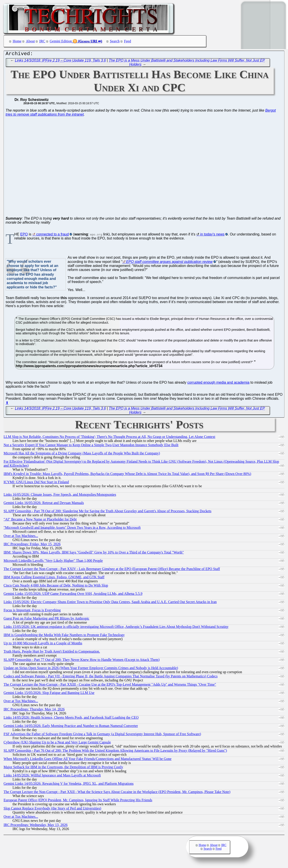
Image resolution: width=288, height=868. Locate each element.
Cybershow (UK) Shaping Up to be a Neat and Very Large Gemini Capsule (57, 743)
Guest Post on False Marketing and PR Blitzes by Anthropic (46, 619)
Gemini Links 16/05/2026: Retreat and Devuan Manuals (44, 504)
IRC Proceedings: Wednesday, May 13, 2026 (36, 826)
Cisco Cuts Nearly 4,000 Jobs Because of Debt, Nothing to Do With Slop (56, 586)
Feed (127, 41)
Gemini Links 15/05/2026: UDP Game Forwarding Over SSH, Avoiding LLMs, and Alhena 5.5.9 (73, 595)
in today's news (212, 235)
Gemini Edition (61, 41)
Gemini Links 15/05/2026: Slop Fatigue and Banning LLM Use (49, 694)
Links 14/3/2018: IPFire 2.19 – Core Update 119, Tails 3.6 (60, 61)
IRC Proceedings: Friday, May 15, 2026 (32, 545)
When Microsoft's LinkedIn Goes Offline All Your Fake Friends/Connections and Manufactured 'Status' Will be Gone (88, 760)
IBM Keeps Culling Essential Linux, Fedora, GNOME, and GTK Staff (54, 578)
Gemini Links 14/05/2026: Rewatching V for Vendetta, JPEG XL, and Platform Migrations (69, 785)
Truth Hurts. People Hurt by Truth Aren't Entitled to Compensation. (52, 653)
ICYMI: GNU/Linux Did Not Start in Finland (36, 483)
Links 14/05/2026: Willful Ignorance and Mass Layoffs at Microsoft (52, 776)
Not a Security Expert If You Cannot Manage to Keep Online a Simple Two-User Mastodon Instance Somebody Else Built (91, 446)
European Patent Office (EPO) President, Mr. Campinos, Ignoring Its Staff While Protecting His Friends (78, 801)
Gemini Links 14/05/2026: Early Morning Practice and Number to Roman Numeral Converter (71, 727)
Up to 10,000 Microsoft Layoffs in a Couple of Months (43, 644)
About (30, 41)
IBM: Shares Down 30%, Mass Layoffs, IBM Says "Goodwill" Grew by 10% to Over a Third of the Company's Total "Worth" (94, 553)
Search (115, 41)
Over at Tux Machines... (21, 537)
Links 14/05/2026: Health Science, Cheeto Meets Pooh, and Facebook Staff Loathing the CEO (71, 719)
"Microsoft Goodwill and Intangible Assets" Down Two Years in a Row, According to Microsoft (72, 529)
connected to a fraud (52, 235)
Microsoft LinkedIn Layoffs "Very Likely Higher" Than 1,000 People (53, 562)
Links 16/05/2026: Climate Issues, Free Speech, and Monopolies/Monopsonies (60, 496)
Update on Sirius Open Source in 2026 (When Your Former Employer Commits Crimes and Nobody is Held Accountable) (91, 669)
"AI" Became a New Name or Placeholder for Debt (40, 520)
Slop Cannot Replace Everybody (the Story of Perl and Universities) (52, 809)
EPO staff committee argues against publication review (169, 263)
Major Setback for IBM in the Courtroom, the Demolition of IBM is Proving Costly (63, 768)
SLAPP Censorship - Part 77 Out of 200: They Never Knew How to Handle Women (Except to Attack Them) (82, 661)
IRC (42, 41)
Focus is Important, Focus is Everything (32, 611)
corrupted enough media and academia (218, 384)
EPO (24, 235)
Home (17, 41)
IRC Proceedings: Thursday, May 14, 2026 (34, 710)
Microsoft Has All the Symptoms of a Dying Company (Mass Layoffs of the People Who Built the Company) (82, 454)
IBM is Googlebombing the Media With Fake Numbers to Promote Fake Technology (64, 636)
